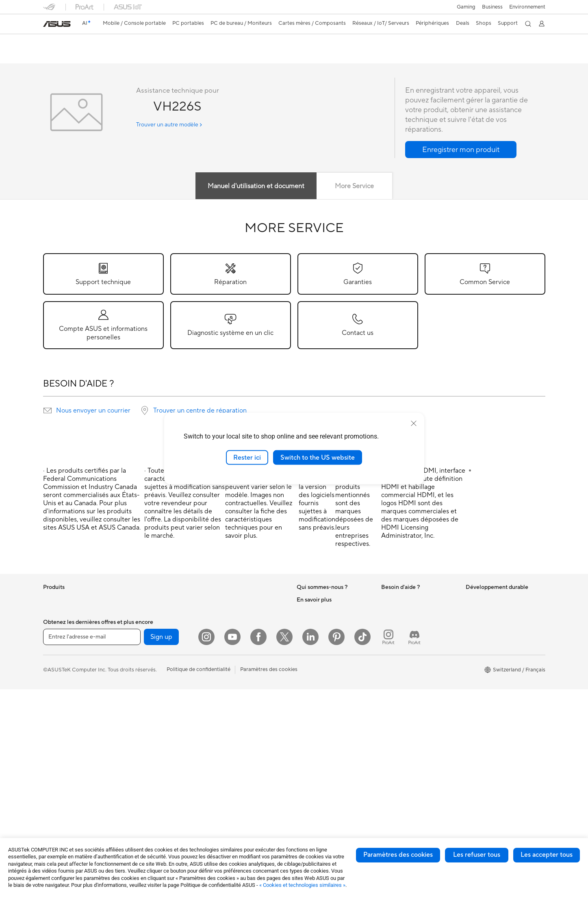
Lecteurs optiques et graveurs (163, 722)
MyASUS (392, 723)
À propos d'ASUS (318, 600)
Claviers (221, 668)
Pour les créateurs (65, 662)
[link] (57, 24)
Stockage (138, 734)
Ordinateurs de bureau (70, 747)
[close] (414, 423)
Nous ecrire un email (405, 655)
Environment (481, 612)
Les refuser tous (477, 855)
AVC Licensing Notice (323, 771)
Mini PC (136, 624)
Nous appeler (397, 667)
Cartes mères (143, 649)
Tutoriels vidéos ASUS (408, 710)
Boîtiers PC (140, 673)
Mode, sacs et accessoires (242, 717)
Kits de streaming (232, 705)
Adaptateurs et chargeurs (242, 741)
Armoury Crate (315, 795)
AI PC (304, 710)
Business (492, 7)
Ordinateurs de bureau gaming (163, 600)
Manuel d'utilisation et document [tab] (256, 187)
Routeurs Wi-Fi (229, 612)
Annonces (308, 624)
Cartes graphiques (149, 661)
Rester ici (247, 457)
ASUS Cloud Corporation (327, 673)
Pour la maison (61, 637)
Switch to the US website (318, 457)
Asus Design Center (320, 734)
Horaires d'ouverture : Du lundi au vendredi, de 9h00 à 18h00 (418, 683)
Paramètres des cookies (398, 855)
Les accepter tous (547, 855)
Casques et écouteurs (237, 693)
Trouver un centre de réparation (200, 411)
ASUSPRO (309, 747)
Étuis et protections (234, 729)
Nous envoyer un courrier (93, 411)
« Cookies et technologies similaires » (302, 885)
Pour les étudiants (64, 674)
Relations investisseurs (324, 636)
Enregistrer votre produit (411, 643)
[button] (466, 7)
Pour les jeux (58, 686)
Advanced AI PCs (318, 722)
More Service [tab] (354, 187)
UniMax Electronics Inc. (325, 685)
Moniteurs (55, 711)
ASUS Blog (310, 783)
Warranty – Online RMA (409, 600)
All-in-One (55, 735)
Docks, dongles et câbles (241, 754)
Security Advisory (402, 698)
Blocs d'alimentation (151, 698)
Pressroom (310, 649)
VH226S (58, 42)
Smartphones (59, 612)
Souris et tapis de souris (239, 680)
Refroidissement (146, 686)
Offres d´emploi (315, 612)
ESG (471, 600)
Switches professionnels (240, 643)
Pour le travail (60, 649)
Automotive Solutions (323, 759)
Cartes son (140, 710)
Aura (302, 808)
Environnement (527, 7)
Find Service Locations (408, 631)
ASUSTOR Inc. (314, 661)
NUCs (134, 612)
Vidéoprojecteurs (64, 723)
